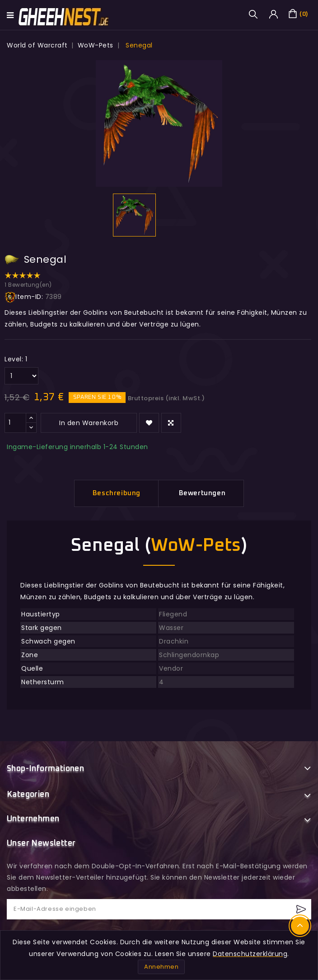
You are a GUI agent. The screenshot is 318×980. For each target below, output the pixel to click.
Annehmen (161, 967)
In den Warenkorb (89, 423)
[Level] (21, 376)
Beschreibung (117, 493)
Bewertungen (202, 493)
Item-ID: (24, 297)
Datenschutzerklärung (250, 954)
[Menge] (15, 423)
